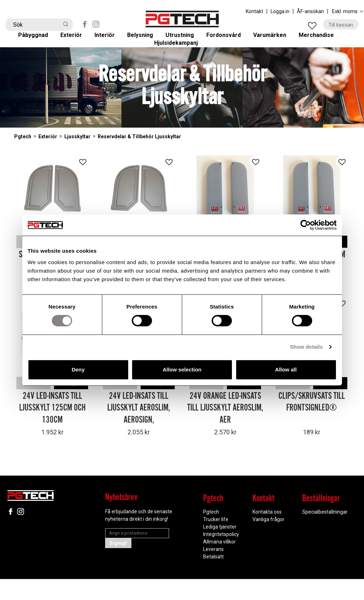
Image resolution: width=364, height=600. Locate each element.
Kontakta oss (267, 533)
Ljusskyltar (77, 159)
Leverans (213, 570)
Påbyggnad (39, 40)
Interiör (109, 40)
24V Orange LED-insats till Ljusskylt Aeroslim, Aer (225, 429)
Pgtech (23, 159)
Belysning (145, 40)
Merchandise (323, 40)
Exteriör (77, 40)
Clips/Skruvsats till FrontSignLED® (312, 423)
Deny (78, 369)
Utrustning (184, 40)
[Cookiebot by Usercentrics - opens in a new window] (306, 225)
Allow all (286, 369)
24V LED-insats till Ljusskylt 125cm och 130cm (52, 429)
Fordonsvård (229, 40)
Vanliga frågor (268, 540)
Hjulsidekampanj (182, 59)
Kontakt (254, 11)
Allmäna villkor (219, 563)
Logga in (280, 11)
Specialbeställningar (325, 533)
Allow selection (182, 369)
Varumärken (276, 40)
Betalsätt (213, 578)
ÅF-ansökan (310, 11)
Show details (306, 347)
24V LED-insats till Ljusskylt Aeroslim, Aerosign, (139, 429)
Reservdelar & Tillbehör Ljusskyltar (139, 159)
